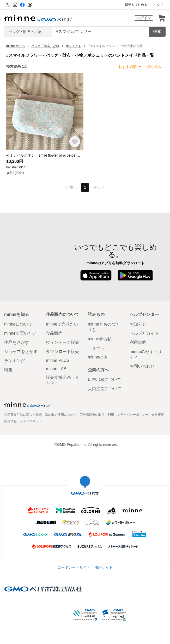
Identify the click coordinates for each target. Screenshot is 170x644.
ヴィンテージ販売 (63, 342)
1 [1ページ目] (85, 187)
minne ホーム (16, 46)
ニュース (96, 348)
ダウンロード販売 (63, 352)
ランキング (15, 361)
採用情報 (10, 421)
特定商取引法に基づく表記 (23, 415)
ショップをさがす (21, 352)
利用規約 (138, 342)
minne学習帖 (100, 339)
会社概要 (158, 415)
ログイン (144, 18)
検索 (157, 32)
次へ (100, 187)
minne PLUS (58, 360)
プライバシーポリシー (133, 415)
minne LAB (56, 369)
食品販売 (54, 333)
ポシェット (74, 46)
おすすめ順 (127, 67)
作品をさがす (17, 342)
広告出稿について (105, 380)
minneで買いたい (20, 333)
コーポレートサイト (74, 567)
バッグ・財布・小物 (45, 46)
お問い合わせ (142, 366)
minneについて (18, 324)
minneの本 (98, 357)
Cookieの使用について (61, 415)
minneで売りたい (62, 324)
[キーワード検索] (101, 32)
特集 (8, 370)
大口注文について (105, 389)
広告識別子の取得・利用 (97, 415)
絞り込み (154, 67)
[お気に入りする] (75, 142)
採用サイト (104, 567)
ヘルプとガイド (144, 333)
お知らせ (138, 324)
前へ (70, 187)
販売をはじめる (136, 5)
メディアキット (31, 421)
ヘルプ (158, 5)
